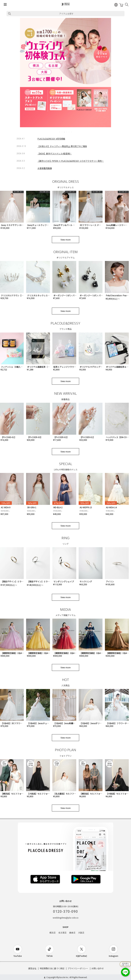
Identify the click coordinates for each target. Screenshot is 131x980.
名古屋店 (62, 933)
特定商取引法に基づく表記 (52, 968)
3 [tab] (64, 132)
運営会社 (32, 968)
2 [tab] (62, 132)
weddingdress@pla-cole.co (66, 918)
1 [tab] (60, 132)
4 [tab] (67, 132)
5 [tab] (69, 132)
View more (65, 240)
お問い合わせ (98, 968)
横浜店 (53, 933)
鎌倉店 (72, 933)
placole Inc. (64, 977)
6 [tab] (72, 132)
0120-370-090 (65, 912)
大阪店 (81, 933)
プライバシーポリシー (78, 968)
